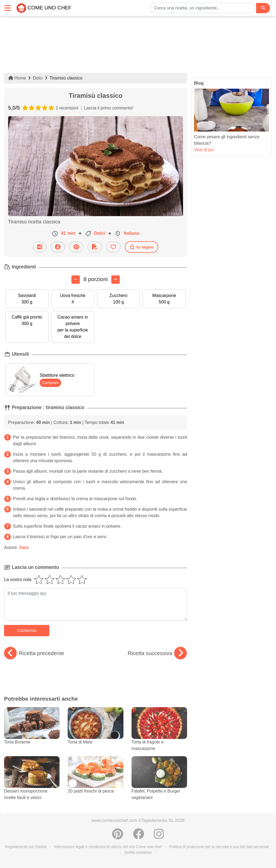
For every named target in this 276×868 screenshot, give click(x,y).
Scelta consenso (138, 852)
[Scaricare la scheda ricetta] (95, 247)
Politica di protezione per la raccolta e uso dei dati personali (219, 847)
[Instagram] (159, 837)
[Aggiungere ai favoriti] (113, 247)
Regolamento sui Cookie (26, 847)
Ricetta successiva (157, 653)
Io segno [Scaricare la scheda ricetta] (141, 247)
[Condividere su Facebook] (58, 247)
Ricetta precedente (34, 653)
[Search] (263, 8)
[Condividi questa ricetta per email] (40, 247)
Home (17, 78)
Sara (24, 547)
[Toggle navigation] (8, 8)
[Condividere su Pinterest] (76, 247)
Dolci (38, 78)
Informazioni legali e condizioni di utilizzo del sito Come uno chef (108, 847)
